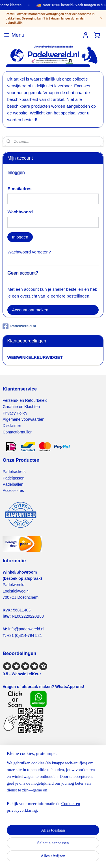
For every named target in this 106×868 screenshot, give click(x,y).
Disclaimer (12, 426)
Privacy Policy (15, 413)
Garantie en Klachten (21, 407)
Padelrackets (14, 472)
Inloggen (20, 237)
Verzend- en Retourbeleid (25, 400)
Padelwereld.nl (19, 326)
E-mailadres (19, 189)
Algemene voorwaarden (23, 419)
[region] (53, 789)
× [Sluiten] (101, 18)
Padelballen (13, 484)
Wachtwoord (20, 212)
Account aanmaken (30, 310)
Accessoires (13, 491)
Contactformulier (17, 432)
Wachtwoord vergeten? (29, 252)
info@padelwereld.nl (26, 629)
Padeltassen (13, 478)
